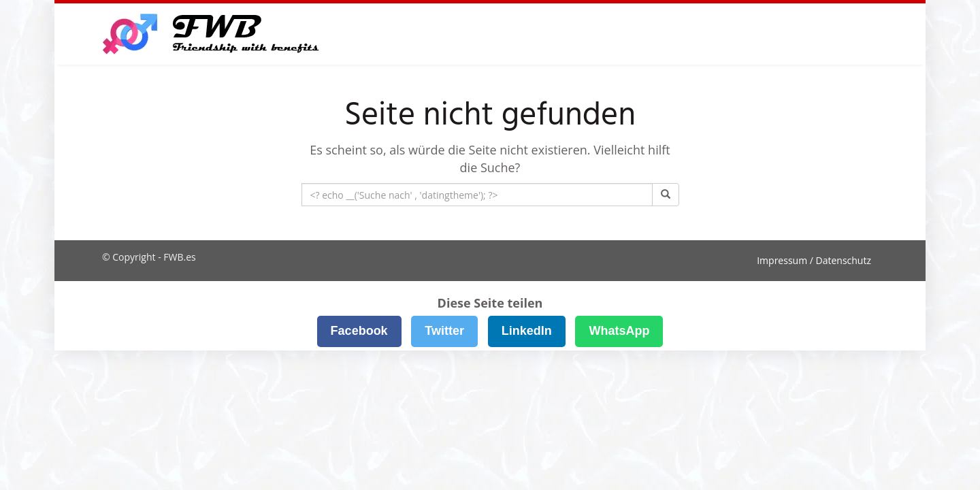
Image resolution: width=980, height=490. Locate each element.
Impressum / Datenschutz (814, 260)
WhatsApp (619, 331)
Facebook (359, 331)
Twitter (444, 331)
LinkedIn (527, 331)
